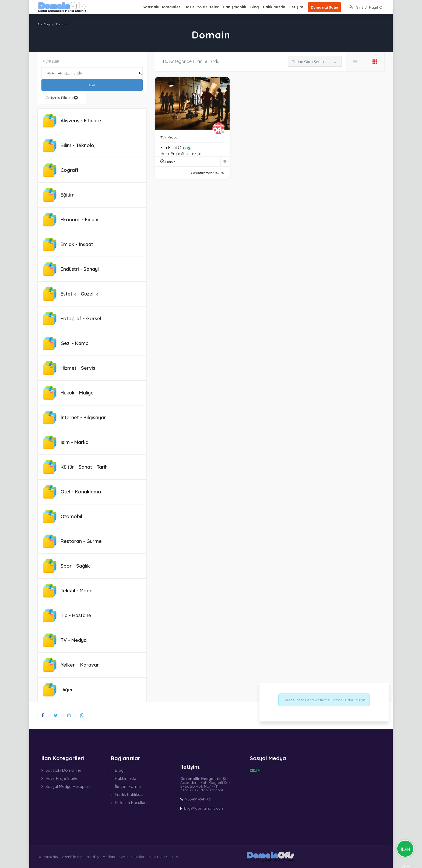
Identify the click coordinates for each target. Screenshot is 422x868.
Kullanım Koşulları (131, 803)
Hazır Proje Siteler (202, 7)
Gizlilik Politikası (129, 794)
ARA (92, 85)
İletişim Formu (128, 786)
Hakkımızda (274, 7)
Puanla (170, 162)
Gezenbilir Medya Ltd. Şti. (80, 857)
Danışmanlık (235, 7)
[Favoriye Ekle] (225, 161)
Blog (255, 7)
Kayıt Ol (376, 7)
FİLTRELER (51, 61)
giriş (360, 7)
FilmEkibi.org (176, 148)
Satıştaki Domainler (161, 7)
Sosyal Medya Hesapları (68, 786)
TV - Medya (169, 137)
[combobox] (315, 61)
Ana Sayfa (45, 24)
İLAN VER (405, 852)
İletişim (296, 7)
